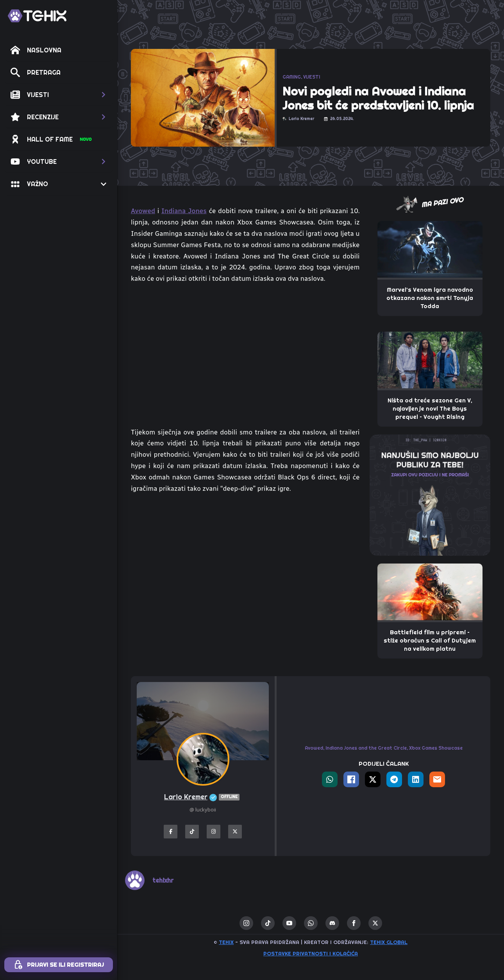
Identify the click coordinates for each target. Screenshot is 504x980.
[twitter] (375, 923)
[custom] (268, 923)
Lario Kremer (203, 797)
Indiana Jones (184, 211)
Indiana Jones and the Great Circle (366, 748)
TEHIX (226, 942)
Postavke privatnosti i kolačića (311, 953)
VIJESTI (312, 77)
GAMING (292, 77)
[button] (59, 95)
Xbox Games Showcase (436, 748)
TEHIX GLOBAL (389, 942)
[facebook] (354, 923)
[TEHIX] (37, 16)
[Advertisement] (245, 559)
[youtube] (289, 923)
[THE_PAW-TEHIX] (430, 494)
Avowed (143, 211)
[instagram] (246, 923)
